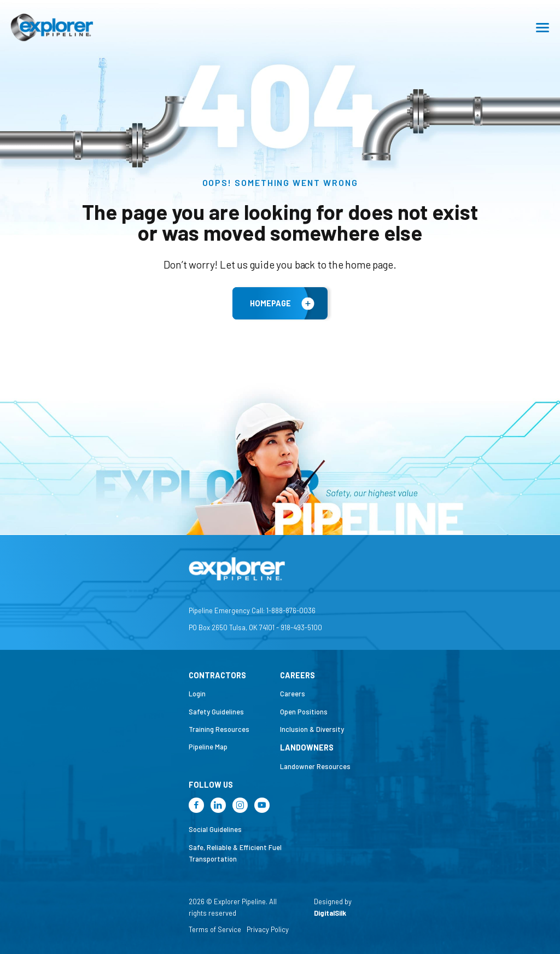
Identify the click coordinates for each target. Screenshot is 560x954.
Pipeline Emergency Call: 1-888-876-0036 (252, 610)
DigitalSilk (330, 913)
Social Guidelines (215, 829)
